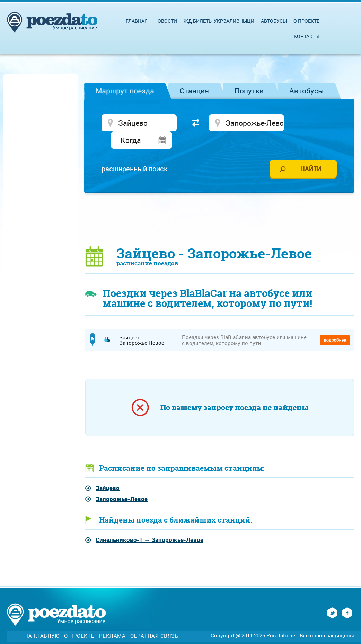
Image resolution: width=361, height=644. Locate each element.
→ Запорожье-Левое (149, 523)
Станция (194, 91)
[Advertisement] (220, 203)
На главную (42, 620)
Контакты (307, 36)
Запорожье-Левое (122, 483)
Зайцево (108, 471)
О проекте (306, 21)
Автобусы (307, 91)
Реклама (112, 620)
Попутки (249, 91)
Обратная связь (154, 620)
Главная (137, 21)
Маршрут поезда (125, 91)
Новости (166, 21)
